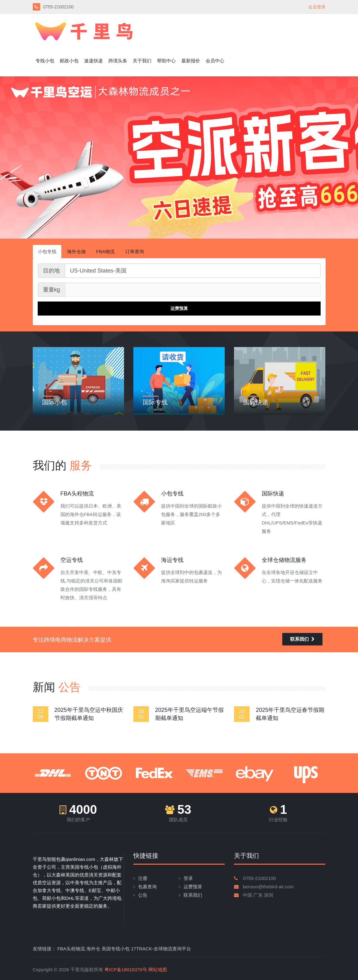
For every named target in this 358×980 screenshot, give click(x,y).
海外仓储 (76, 251)
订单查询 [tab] (135, 251)
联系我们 (302, 639)
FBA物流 (105, 251)
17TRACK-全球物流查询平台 (161, 949)
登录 (188, 878)
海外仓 (93, 949)
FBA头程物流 (71, 949)
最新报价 (191, 61)
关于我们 (142, 61)
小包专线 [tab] (47, 251)
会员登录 (317, 7)
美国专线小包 (116, 949)
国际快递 (256, 402)
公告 (143, 895)
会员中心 (215, 61)
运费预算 (193, 887)
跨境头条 (118, 61)
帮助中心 (166, 61)
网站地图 (158, 970)
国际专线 (155, 402)
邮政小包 (69, 61)
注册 (143, 878)
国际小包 (55, 402)
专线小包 (45, 61)
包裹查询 (147, 887)
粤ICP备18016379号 (126, 970)
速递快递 (93, 61)
